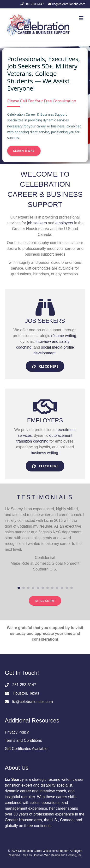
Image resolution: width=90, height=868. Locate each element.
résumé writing (64, 336)
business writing (44, 453)
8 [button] (52, 588)
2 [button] (24, 588)
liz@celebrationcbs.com (33, 702)
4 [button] (33, 588)
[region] (45, 105)
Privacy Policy (17, 732)
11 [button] (67, 588)
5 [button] (38, 588)
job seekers (37, 223)
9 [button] (57, 588)
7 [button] (48, 588)
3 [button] (28, 588)
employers (64, 223)
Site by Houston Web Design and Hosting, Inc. (53, 855)
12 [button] (72, 588)
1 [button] (19, 588)
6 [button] (43, 588)
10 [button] (62, 588)
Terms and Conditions (23, 740)
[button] (45, 366)
